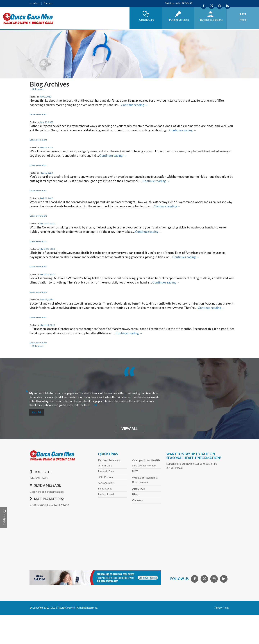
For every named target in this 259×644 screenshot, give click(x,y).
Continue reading (134, 105)
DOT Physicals (106, 477)
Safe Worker (144, 465)
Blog (135, 494)
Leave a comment (38, 114)
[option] (129, 397)
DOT (135, 471)
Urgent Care (105, 465)
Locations (34, 3)
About (138, 488)
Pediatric (106, 471)
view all (129, 428)
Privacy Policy (222, 608)
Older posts (37, 89)
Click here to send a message (47, 492)
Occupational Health (146, 460)
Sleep (105, 488)
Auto (106, 483)
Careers (48, 3)
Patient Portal (106, 494)
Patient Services (109, 460)
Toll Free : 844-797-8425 (179, 3)
